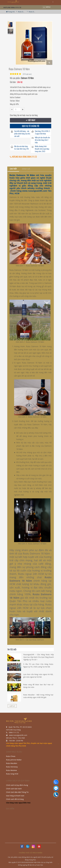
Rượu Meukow (11, 770)
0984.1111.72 (14, 732)
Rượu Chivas (11, 756)
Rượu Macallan (12, 763)
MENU (47, 7)
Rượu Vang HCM (12, 774)
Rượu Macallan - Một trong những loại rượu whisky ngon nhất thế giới (38, 696)
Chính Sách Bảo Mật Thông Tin (17, 792)
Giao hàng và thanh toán (15, 796)
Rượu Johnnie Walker (14, 760)
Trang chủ (10, 12)
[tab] (13, 169)
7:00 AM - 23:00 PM (16, 741)
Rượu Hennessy (12, 767)
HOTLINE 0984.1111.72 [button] (12, 7)
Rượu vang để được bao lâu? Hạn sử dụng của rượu (38, 686)
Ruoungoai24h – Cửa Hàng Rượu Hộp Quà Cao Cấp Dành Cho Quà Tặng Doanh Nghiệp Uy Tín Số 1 (39, 657)
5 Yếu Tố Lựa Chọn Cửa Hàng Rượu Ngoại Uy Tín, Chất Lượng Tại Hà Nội (38, 665)
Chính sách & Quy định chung (17, 785)
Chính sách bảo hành (14, 789)
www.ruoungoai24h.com (35, 191)
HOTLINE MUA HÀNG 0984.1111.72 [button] (23, 157)
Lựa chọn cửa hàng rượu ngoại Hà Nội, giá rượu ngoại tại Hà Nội (38, 676)
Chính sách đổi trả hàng (15, 799)
